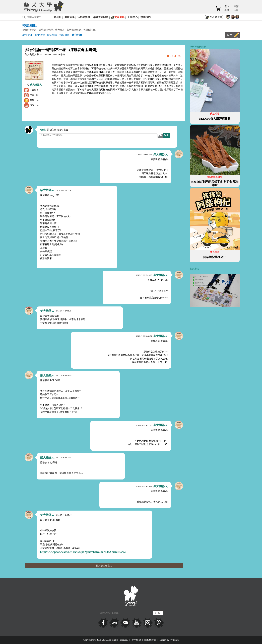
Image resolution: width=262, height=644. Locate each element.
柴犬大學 (43, 6)
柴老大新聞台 (101, 17)
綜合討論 (77, 35)
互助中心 (133, 17)
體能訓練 (52, 35)
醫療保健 (64, 35)
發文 (230, 35)
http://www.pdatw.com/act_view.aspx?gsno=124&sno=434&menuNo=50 (83, 552)
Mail (125, 623)
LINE (114, 623)
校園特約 (146, 17)
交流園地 (119, 17)
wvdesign (174, 640)
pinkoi (159, 623)
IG (148, 623)
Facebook (103, 623)
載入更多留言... (104, 566)
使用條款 (136, 640)
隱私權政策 (150, 640)
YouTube (137, 623)
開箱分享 (70, 17)
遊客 (43, 130)
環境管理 (27, 35)
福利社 (58, 17)
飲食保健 (40, 35)
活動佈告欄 (84, 17)
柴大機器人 (36, 85)
